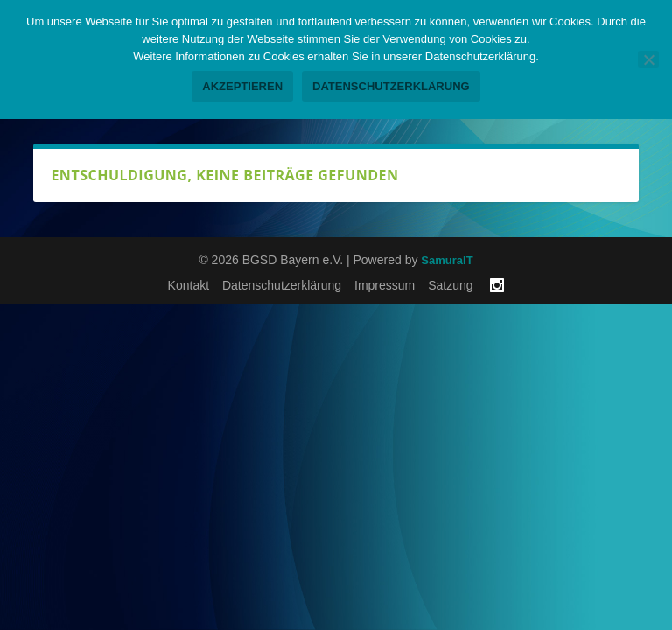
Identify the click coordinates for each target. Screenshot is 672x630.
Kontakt (189, 285)
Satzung (450, 285)
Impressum (385, 285)
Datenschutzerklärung (282, 285)
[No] (648, 59)
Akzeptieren (242, 86)
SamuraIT (447, 260)
